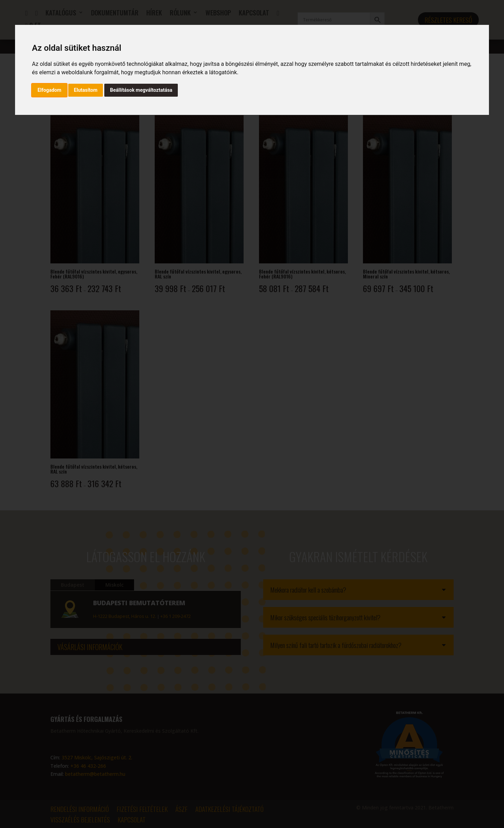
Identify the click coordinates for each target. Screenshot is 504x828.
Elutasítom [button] (86, 90)
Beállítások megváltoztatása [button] (141, 90)
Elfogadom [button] (49, 90)
